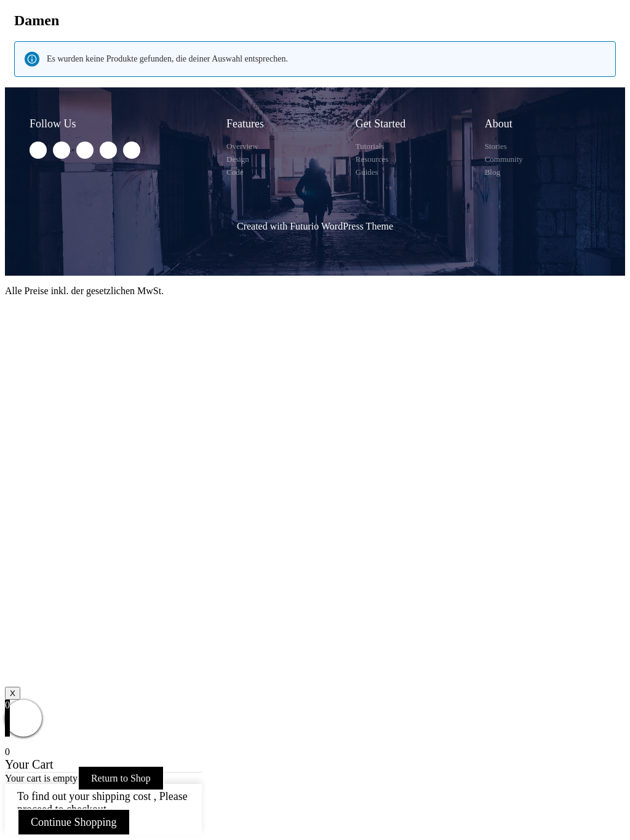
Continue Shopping (74, 822)
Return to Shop (121, 778)
